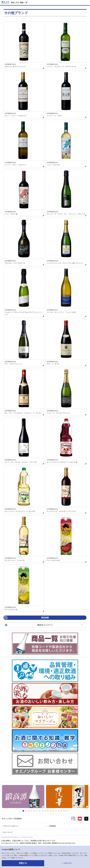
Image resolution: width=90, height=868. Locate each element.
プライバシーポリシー (11, 826)
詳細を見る (68, 863)
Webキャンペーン (45, 625)
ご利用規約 (52, 826)
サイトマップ (8, 832)
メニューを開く (87, 3)
